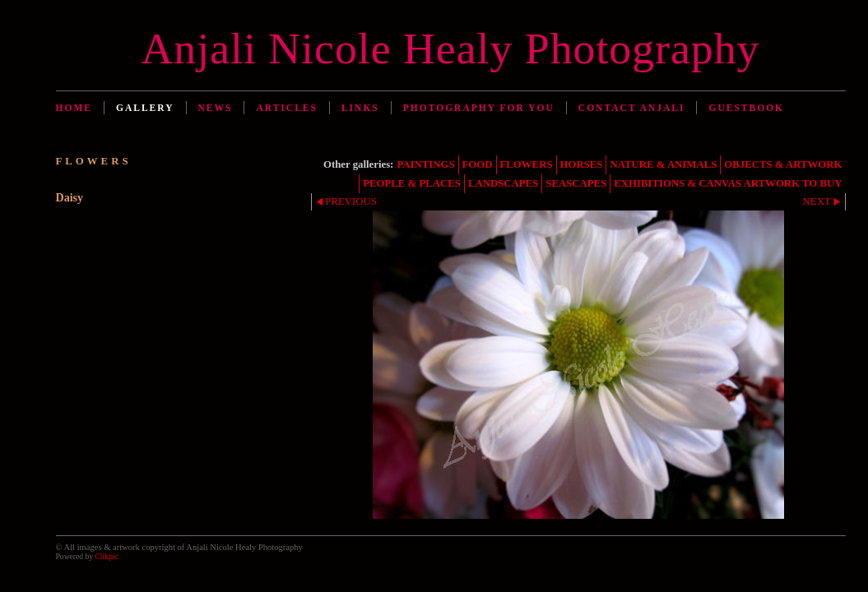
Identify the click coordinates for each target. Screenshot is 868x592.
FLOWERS (527, 164)
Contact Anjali (632, 108)
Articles (286, 108)
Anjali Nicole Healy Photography (451, 49)
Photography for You (479, 108)
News (216, 108)
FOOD (478, 164)
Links (360, 108)
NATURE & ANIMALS (663, 164)
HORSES (582, 164)
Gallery (145, 108)
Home (74, 108)
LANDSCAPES (503, 183)
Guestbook (746, 108)
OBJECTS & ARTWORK (783, 164)
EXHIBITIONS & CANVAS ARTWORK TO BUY (728, 183)
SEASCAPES (576, 183)
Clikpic (106, 556)
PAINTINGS (425, 164)
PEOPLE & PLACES (412, 183)
